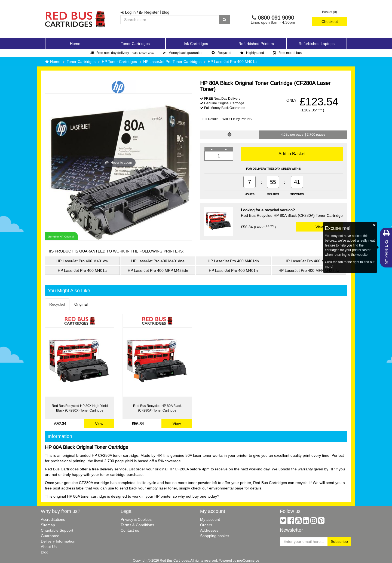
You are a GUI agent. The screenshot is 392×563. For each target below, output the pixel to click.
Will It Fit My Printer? (237, 119)
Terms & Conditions (137, 525)
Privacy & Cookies (136, 519)
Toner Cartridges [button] (135, 44)
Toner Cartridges (81, 62)
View (320, 227)
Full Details (210, 119)
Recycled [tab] (57, 304)
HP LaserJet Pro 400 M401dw (82, 261)
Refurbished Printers (256, 44)
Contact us (130, 530)
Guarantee (50, 536)
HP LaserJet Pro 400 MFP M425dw (309, 270)
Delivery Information (58, 541)
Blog (166, 12)
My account (210, 519)
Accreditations (53, 519)
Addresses (209, 530)
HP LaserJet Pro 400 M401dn (233, 261)
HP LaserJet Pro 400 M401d (309, 261)
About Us (49, 547)
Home (75, 44)
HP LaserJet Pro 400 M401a (232, 62)
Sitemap (48, 525)
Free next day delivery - (122, 53)
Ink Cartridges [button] (196, 44)
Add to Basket (292, 154)
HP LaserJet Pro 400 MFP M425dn (158, 270)
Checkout (330, 22)
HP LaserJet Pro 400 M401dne (158, 261)
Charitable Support (57, 530)
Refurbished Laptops (317, 44)
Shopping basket (215, 536)
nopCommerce (248, 560)
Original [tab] (81, 304)
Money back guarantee (183, 53)
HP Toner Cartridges (119, 62)
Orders (206, 525)
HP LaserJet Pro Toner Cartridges (172, 62)
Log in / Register (140, 12)
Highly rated (252, 53)
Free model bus (287, 53)
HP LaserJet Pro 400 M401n (233, 270)
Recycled (221, 53)
